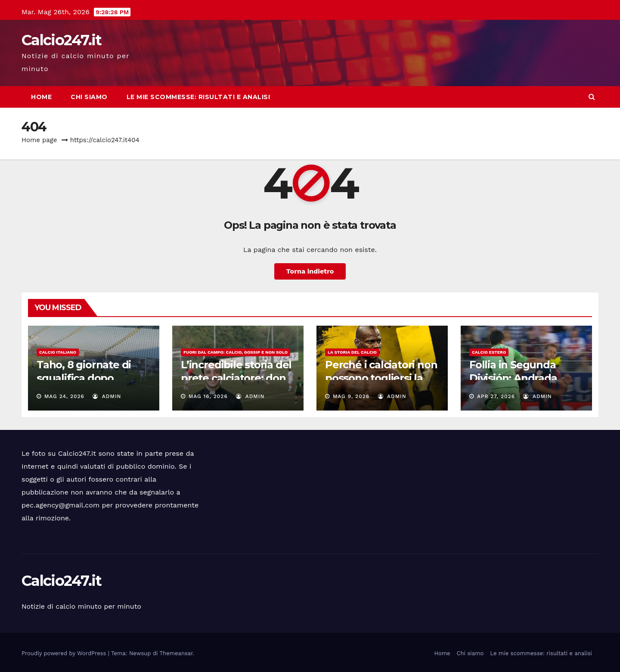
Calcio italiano (58, 352)
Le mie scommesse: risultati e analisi (198, 97)
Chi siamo (89, 97)
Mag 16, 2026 (208, 396)
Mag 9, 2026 (351, 396)
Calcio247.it (62, 40)
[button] (592, 97)
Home (41, 97)
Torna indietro (310, 271)
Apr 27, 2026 (496, 396)
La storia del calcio (352, 352)
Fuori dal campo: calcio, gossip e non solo (236, 352)
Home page (39, 140)
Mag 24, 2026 (64, 396)
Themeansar (176, 653)
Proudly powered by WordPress (65, 653)
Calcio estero (489, 352)
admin (107, 396)
